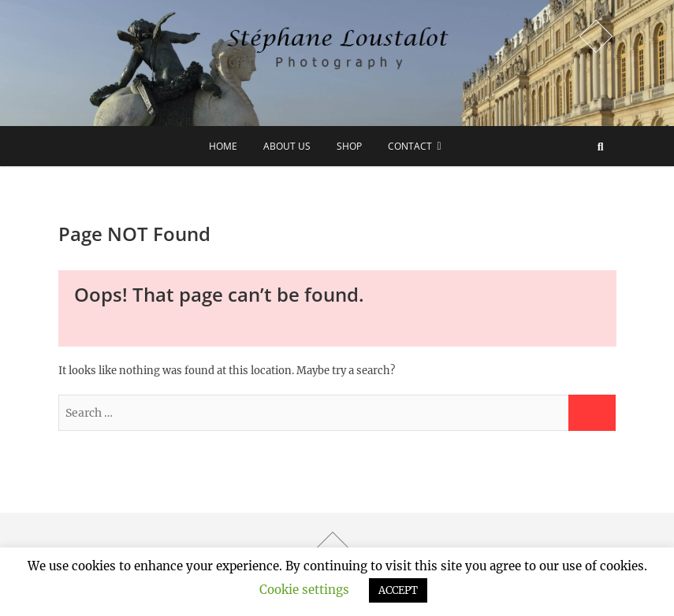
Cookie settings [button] (304, 590)
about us (287, 146)
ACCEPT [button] (398, 590)
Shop (349, 146)
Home (223, 146)
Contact (410, 146)
